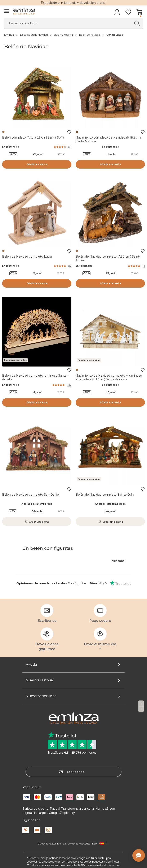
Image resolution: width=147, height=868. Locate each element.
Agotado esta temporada (37, 504)
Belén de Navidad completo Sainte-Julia (105, 495)
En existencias (10, 147)
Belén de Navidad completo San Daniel (31, 495)
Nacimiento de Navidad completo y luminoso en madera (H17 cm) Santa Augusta (109, 377)
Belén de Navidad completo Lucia (27, 257)
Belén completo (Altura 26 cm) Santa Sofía (33, 137)
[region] (73, 35)
